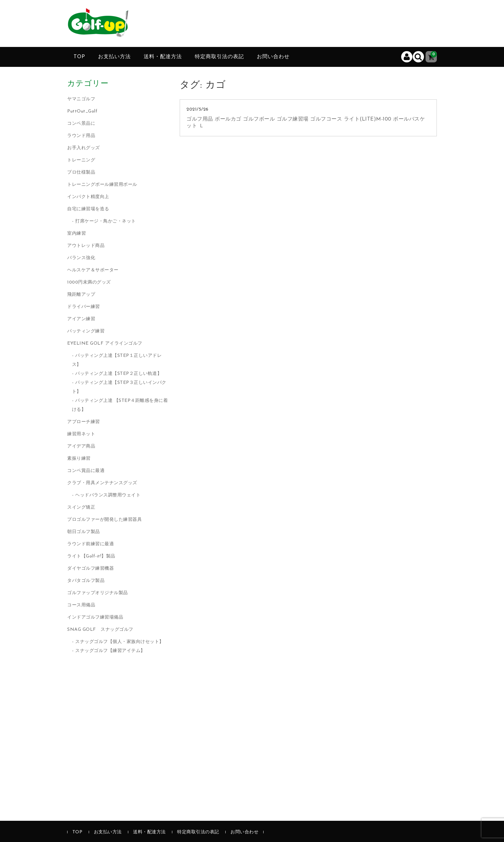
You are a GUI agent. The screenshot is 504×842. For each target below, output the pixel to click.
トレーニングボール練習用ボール (102, 185)
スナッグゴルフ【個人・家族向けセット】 (120, 642)
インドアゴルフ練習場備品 (95, 617)
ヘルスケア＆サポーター (93, 270)
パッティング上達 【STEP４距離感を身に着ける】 (120, 405)
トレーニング (81, 160)
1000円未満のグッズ (89, 282)
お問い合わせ (273, 57)
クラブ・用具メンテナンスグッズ (102, 483)
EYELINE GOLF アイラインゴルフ (105, 344)
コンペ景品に (81, 124)
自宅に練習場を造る (88, 209)
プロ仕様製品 (81, 172)
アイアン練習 (81, 319)
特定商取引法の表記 (219, 57)
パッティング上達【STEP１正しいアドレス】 (117, 360)
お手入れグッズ (84, 148)
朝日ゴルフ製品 (84, 532)
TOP (79, 57)
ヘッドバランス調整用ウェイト (108, 495)
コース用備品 (81, 605)
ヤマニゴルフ (81, 99)
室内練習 (76, 234)
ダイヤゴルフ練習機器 (90, 569)
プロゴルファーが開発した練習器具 (104, 520)
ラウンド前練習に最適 (90, 544)
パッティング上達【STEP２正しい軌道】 (118, 374)
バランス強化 (81, 258)
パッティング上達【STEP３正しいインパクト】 (119, 387)
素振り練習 (79, 459)
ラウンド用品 (81, 136)
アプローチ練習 (84, 422)
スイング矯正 (81, 507)
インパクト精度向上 (88, 197)
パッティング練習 (86, 331)
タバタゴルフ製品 (86, 581)
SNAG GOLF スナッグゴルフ (100, 630)
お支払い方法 (114, 57)
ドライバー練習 (84, 307)
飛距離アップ (81, 295)
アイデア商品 (81, 446)
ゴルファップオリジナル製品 (98, 593)
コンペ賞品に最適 (86, 471)
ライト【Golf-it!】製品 (91, 556)
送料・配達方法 (163, 57)
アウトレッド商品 (86, 246)
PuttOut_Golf (82, 111)
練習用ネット (81, 434)
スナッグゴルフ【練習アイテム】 (110, 651)
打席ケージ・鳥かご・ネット (106, 221)
